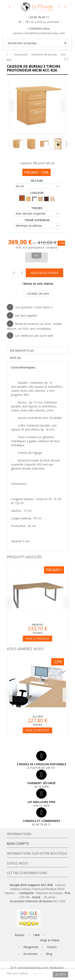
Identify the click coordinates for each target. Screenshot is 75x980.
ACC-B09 (38, 716)
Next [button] (66, 144)
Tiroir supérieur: (38, 220)
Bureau (19, 935)
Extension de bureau (39, 901)
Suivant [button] (63, 106)
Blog (49, 954)
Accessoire (17, 901)
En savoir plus (22, 350)
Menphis (37, 625)
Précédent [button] (12, 106)
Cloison (52, 947)
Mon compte (18, 844)
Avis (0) (15, 358)
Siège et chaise (50, 940)
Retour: (37, 181)
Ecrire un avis (37, 294)
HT (36, 255)
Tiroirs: (37, 208)
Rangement (31, 947)
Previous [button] (9, 144)
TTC (36, 259)
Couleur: (37, 193)
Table (36, 935)
